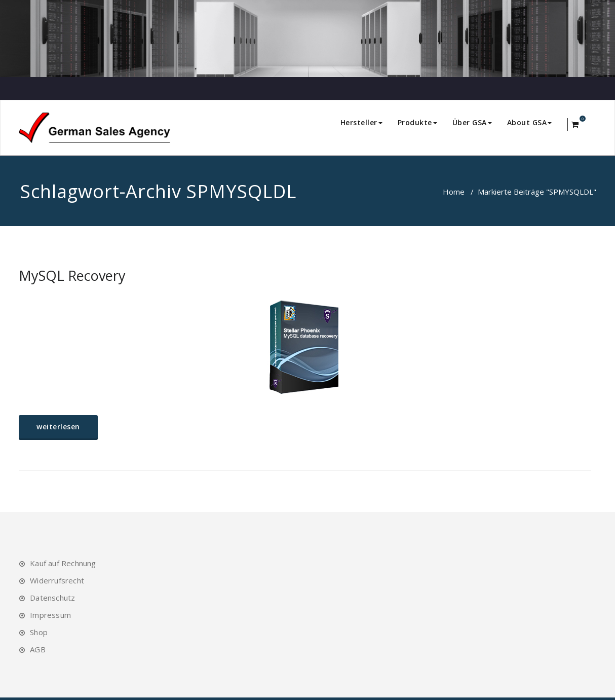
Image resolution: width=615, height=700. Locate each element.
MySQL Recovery (72, 275)
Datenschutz (52, 598)
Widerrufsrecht (57, 580)
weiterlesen (58, 427)
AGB (38, 649)
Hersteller (361, 122)
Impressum (50, 615)
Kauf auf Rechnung (63, 563)
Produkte (417, 122)
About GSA (530, 122)
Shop (39, 632)
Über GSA (472, 122)
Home (454, 192)
